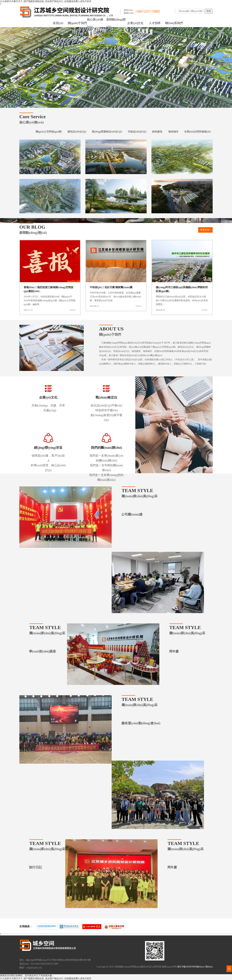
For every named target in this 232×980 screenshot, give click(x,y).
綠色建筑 (157, 132)
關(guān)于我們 (77, 23)
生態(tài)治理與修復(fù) (197, 132)
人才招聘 (155, 23)
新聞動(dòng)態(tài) (116, 23)
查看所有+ (205, 230)
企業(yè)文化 (135, 23)
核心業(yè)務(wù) (95, 23)
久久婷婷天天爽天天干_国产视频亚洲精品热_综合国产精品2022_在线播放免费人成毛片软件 (46, 1)
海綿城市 (173, 132)
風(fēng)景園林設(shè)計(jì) (107, 132)
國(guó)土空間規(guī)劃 (49, 132)
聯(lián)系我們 (174, 23)
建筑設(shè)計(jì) (77, 132)
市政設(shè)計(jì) (137, 132)
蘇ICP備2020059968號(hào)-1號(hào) (195, 967)
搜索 (209, 11)
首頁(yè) (58, 23)
